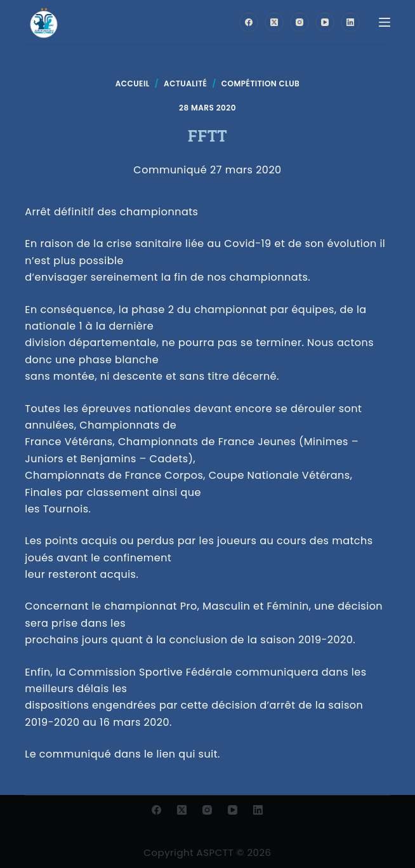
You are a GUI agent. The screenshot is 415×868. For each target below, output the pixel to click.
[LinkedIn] (350, 22)
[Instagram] (300, 22)
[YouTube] (325, 22)
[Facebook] (249, 22)
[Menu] (385, 22)
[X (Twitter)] (274, 22)
